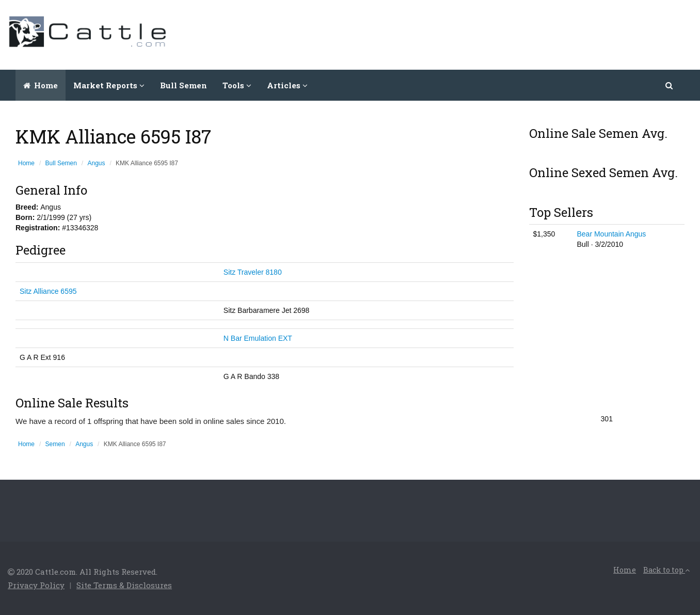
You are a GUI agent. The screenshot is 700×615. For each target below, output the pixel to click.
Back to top (666, 570)
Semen (55, 444)
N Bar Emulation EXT (258, 338)
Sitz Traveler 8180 (253, 272)
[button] (670, 85)
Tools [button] (237, 85)
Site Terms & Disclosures (124, 585)
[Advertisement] (504, 34)
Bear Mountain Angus (611, 234)
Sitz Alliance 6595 (48, 291)
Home (41, 85)
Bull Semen (184, 85)
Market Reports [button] (109, 85)
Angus (97, 163)
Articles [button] (287, 85)
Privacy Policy (36, 585)
